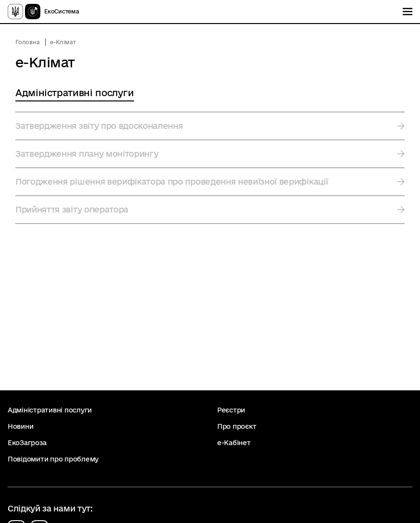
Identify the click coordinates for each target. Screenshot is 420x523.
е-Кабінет (234, 443)
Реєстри (231, 410)
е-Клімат (63, 42)
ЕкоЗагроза (27, 443)
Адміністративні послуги (50, 410)
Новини (20, 426)
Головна (27, 42)
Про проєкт (237, 426)
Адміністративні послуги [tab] (75, 93)
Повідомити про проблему (53, 459)
